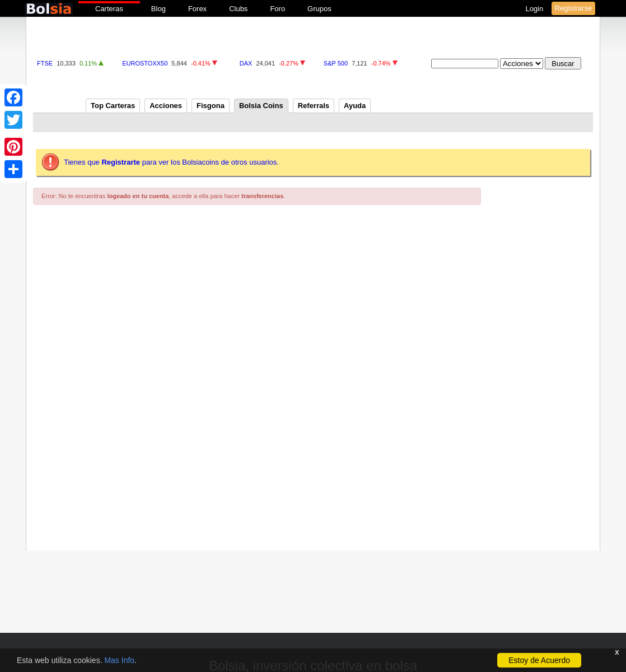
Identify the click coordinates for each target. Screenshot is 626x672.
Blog (158, 9)
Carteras (109, 9)
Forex (197, 9)
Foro (277, 9)
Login (535, 9)
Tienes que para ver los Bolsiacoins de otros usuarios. (171, 162)
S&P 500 (336, 63)
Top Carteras (113, 106)
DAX (246, 63)
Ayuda (355, 106)
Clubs (238, 9)
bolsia (49, 9)
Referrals (314, 106)
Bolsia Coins (261, 106)
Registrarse (573, 8)
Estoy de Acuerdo (539, 660)
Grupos (319, 9)
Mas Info (119, 660)
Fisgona (211, 106)
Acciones (166, 106)
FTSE (45, 63)
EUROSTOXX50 (145, 63)
